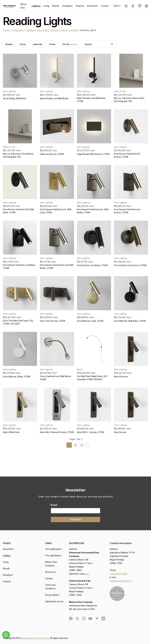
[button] (140, 6)
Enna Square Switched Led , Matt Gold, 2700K (56, 211)
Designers (67, 6)
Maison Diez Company (51, 564)
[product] (20, 71)
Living (46, 6)
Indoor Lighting (69, 30)
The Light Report (53, 555)
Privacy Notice (52, 595)
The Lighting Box (53, 549)
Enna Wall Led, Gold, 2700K (90, 321)
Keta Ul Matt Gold (11, 432)
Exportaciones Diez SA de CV (35, 638)
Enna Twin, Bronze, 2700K (53, 321)
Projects (80, 6)
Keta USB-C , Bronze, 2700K (91, 432)
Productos (18, 30)
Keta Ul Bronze (121, 377)
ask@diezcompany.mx (121, 581)
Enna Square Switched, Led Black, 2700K (19, 267)
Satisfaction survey (54, 601)
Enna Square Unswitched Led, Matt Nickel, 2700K (57, 267)
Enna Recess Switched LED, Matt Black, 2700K (18, 211)
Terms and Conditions (50, 587)
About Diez (23, 6)
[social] (71, 619)
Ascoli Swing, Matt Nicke (15, 98)
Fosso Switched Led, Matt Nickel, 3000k (56, 378)
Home (6, 30)
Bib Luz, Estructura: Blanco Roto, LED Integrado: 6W (129, 100)
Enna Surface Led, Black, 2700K (92, 265)
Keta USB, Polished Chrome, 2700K (57, 432)
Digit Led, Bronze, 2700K (52, 154)
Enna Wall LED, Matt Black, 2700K (130, 321)
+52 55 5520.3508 (118, 574)
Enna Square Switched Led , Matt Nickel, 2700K (93, 211)
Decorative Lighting (48, 30)
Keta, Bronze (120, 432)
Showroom (92, 6)
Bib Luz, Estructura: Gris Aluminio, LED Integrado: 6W (18, 155)
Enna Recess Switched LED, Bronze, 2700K (127, 155)
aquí (87, 574)
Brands (56, 6)
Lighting (36, 6)
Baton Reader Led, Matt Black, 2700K (91, 100)
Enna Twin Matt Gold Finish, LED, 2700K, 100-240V (18, 322)
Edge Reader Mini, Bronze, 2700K (93, 154)
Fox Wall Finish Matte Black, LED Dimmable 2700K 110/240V (92, 378)
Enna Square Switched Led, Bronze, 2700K (127, 211)
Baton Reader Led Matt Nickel (54, 98)
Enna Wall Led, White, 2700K (17, 377)
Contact (105, 6)
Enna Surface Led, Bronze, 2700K (130, 265)
